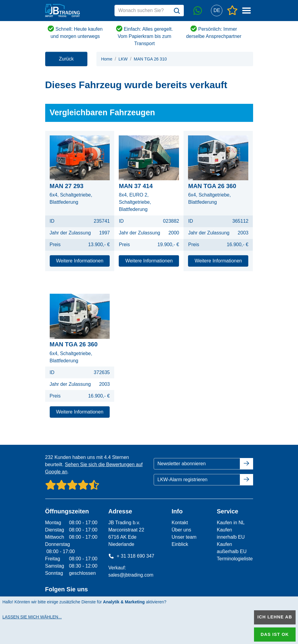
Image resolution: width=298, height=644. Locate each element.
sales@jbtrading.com (131, 575)
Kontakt (180, 523)
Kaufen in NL (231, 523)
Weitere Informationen (80, 261)
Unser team (184, 537)
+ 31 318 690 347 (131, 556)
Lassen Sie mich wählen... (32, 617)
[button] (217, 11)
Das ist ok (275, 634)
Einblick (180, 544)
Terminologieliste (235, 559)
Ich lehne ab (275, 617)
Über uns (181, 530)
